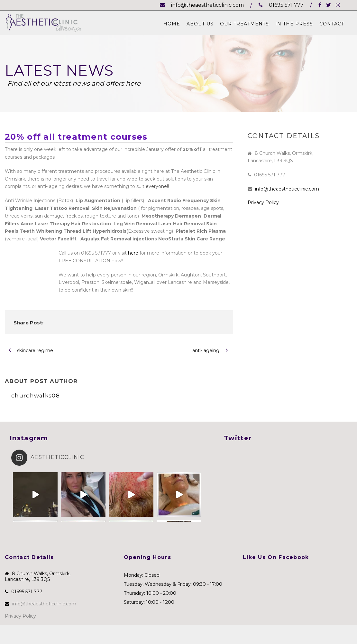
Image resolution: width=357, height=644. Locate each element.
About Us (200, 24)
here (133, 253)
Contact (332, 24)
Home (172, 24)
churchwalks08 (36, 396)
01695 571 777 (281, 5)
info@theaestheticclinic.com (202, 5)
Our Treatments (244, 24)
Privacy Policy (263, 202)
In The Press (294, 24)
